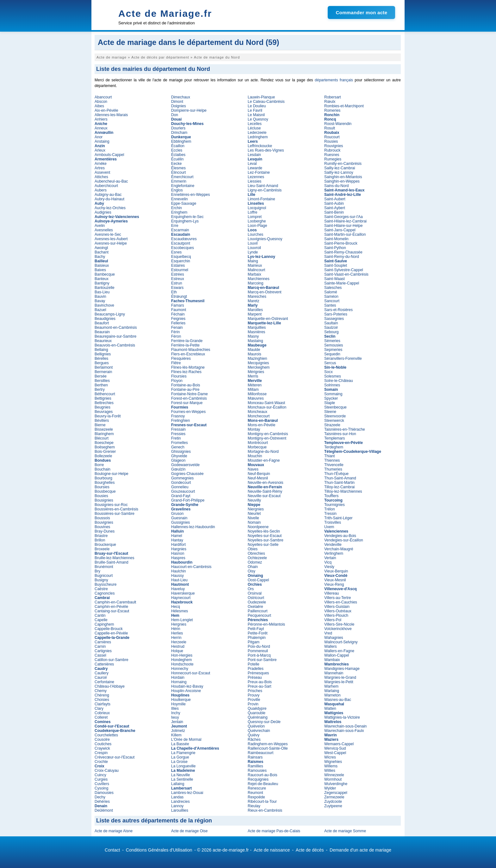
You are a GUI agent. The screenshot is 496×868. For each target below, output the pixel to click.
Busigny (101, 580)
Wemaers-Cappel (339, 744)
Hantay (177, 540)
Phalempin (257, 638)
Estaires (178, 265)
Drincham (179, 133)
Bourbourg (103, 478)
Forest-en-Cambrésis (189, 398)
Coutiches (103, 744)
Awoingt (101, 248)
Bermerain (103, 372)
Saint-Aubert (335, 199)
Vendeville (333, 545)
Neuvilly (254, 500)
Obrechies (256, 553)
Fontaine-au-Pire (185, 390)
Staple (330, 403)
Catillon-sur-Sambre (112, 660)
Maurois (254, 354)
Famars (178, 305)
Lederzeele (257, 133)
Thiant (329, 456)
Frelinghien (180, 421)
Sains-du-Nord (336, 186)
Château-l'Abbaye (110, 686)
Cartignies (103, 651)
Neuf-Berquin (259, 474)
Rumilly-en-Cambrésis (343, 164)
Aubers (101, 190)
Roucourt (332, 137)
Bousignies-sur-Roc (111, 505)
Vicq (328, 562)
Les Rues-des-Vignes (266, 150)
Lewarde (255, 168)
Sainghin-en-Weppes (342, 181)
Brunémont (104, 567)
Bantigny (102, 283)
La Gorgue (180, 757)
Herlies (177, 633)
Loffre (252, 212)
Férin (175, 332)
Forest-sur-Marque (187, 403)
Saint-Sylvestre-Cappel (344, 270)
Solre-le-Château (339, 381)
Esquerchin (181, 261)
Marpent (255, 314)
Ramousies (257, 771)
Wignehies (333, 762)
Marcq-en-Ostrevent (265, 292)
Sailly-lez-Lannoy (339, 172)
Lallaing (178, 784)
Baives (100, 270)
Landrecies (180, 802)
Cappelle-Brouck (109, 629)
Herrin (176, 638)
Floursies (179, 376)
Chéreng (102, 695)
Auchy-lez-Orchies (110, 208)
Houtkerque (181, 700)
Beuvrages (104, 412)
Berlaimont (104, 367)
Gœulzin (178, 469)
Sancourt (332, 301)
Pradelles (256, 669)
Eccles (177, 150)
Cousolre (102, 740)
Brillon (100, 540)
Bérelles (101, 359)
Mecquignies (258, 363)
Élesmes (178, 168)
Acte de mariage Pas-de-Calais (274, 831)
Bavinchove (104, 305)
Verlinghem (334, 553)
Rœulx (330, 102)
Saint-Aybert (335, 208)
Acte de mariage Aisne (114, 831)
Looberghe (257, 221)
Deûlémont (104, 810)
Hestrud (178, 646)
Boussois (102, 518)
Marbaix (254, 274)
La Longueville (183, 766)
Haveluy (178, 589)
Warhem (331, 686)
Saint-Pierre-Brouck (341, 243)
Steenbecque (335, 407)
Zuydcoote (333, 802)
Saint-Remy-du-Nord (342, 257)
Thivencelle (334, 465)
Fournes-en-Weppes (188, 412)
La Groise (179, 762)
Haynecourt (181, 598)
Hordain (178, 678)
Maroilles (255, 310)
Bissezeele (104, 429)
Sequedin (332, 354)
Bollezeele (103, 456)
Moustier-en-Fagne (264, 460)
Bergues (102, 363)
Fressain (178, 429)
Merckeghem (259, 367)
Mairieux (255, 265)
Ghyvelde (179, 456)
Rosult (330, 128)
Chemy (101, 691)
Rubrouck (332, 150)
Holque (177, 651)
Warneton (332, 695)
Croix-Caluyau (107, 771)
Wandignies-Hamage (342, 669)
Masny (253, 336)
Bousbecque (105, 491)
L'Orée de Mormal (186, 740)
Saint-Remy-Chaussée (343, 252)
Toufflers (331, 496)
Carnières (103, 642)
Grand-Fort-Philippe (188, 500)
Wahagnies (334, 638)
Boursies (102, 487)
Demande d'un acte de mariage (360, 850)
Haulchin (179, 571)
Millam (253, 390)
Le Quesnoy (258, 119)
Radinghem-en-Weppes (268, 744)
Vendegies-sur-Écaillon (344, 540)
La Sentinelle (182, 779)
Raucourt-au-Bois (262, 775)
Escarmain (180, 230)
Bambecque (105, 274)
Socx (329, 372)
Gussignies (180, 522)
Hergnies (179, 624)
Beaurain (102, 332)
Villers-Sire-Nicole (339, 624)
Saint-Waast (335, 279)
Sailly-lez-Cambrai (340, 168)
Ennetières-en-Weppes (191, 195)
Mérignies (256, 372)
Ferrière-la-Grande (187, 341)
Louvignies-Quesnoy (265, 239)
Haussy (177, 576)
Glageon (178, 460)
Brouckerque (105, 545)
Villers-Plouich (336, 615)
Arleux (100, 150)
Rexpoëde (256, 797)
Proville (254, 700)
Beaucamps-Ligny (110, 314)
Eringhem (179, 212)
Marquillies (257, 328)
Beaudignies (105, 319)
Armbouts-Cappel (109, 155)
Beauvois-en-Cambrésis (115, 345)
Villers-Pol (333, 620)
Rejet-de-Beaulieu (263, 784)
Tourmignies (335, 505)
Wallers (331, 646)
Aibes (99, 106)
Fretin (176, 438)
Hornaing (179, 682)
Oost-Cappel (258, 580)
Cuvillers (102, 784)
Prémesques (258, 673)
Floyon (177, 381)
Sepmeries (333, 350)
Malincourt (256, 270)
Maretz (254, 301)
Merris (253, 376)
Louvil (253, 243)
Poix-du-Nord (259, 646)
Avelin (100, 226)
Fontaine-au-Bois (186, 385)
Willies (330, 771)
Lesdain (254, 155)
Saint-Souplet (336, 265)
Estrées (178, 274)
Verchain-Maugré (339, 549)
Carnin (100, 646)
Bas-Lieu (102, 292)
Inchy (176, 713)
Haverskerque (183, 593)
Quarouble (257, 713)
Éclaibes (178, 155)
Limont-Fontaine (261, 199)
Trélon (330, 509)
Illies (175, 709)
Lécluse (254, 128)
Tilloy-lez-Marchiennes (343, 491)
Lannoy (177, 806)
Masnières (256, 332)
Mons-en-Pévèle (261, 425)
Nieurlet (254, 514)
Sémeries (332, 341)
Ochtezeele (257, 558)
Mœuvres (256, 398)
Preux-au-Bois (260, 682)
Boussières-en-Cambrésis (116, 509)
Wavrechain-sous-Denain (345, 726)
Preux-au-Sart (260, 686)
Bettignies (103, 398)
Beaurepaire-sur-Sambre (115, 336)
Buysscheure (105, 584)
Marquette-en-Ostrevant (268, 319)
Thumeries (333, 469)
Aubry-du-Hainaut (109, 199)
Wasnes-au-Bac (338, 700)
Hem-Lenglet (182, 620)
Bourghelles (105, 483)
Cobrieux (102, 713)
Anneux (101, 128)
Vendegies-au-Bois (340, 536)
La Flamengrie (183, 753)
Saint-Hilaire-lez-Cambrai (345, 221)
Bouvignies (104, 522)
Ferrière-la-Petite (185, 345)
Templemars (335, 438)
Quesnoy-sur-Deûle (264, 722)
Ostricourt (256, 598)
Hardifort (178, 545)
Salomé (331, 292)
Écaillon (178, 146)
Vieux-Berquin (336, 571)
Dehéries (102, 802)
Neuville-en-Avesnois (266, 483)
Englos (177, 190)
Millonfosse (257, 394)
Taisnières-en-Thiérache (345, 429)
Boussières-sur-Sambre (115, 514)
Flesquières (181, 359)
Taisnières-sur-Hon (340, 434)
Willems (331, 766)
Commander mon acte (361, 12)
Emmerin (179, 181)
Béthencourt (105, 394)
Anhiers (101, 119)
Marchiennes (259, 279)
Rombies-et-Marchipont (344, 106)
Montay (254, 429)
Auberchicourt (106, 186)
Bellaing (101, 350)
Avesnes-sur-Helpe (111, 243)
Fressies (178, 434)
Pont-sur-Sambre (262, 660)
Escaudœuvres (184, 239)
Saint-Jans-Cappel (340, 230)
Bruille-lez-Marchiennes (114, 558)
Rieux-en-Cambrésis (265, 810)
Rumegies (333, 159)
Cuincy (100, 775)
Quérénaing (258, 717)
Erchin (177, 208)
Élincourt (179, 172)
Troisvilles (333, 522)
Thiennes (332, 460)
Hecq (176, 607)
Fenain (177, 328)
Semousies (334, 345)
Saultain (331, 323)
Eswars (177, 288)
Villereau (332, 593)
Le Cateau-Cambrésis (266, 102)
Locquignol (257, 208)
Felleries (178, 323)
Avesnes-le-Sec (108, 234)
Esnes (176, 252)
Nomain (254, 522)
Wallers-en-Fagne (339, 651)
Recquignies (258, 779)
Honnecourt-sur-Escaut (191, 673)
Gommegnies (182, 478)
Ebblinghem (181, 141)
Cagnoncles (105, 593)
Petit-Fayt (256, 629)
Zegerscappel (336, 793)
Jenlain (177, 722)
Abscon (101, 102)
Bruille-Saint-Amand (112, 562)
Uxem (329, 527)
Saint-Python (335, 248)
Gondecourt (181, 483)
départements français (334, 80)
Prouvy (254, 695)
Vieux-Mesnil (335, 580)
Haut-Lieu (179, 580)
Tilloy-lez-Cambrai (339, 487)
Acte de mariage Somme (345, 831)
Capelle (101, 620)
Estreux (178, 279)
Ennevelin (180, 199)
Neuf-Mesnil (258, 478)
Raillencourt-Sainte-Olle (268, 748)
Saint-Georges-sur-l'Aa (344, 217)
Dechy (100, 797)
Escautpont (181, 243)
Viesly (329, 567)
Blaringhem (104, 434)
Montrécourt (258, 443)
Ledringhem (258, 137)
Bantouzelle (105, 288)
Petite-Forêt (258, 633)
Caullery (102, 673)
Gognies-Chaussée (187, 474)
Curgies (101, 779)
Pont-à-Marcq (259, 655)
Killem (176, 735)
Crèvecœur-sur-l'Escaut (115, 757)
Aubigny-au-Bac (108, 195)
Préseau (255, 678)
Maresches (257, 297)
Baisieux (102, 265)
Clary (99, 709)
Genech (178, 447)
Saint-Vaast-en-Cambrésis (346, 274)
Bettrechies (104, 403)
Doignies (179, 106)
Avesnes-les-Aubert (111, 239)
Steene (330, 412)
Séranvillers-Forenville (343, 359)
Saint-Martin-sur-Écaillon (345, 234)
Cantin (100, 615)
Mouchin (255, 456)
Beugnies (102, 407)
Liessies (254, 181)
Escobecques (183, 248)
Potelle (254, 664)
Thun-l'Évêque (336, 474)
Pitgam (254, 642)
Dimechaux (181, 97)
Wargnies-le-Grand (340, 678)
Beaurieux (103, 341)
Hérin (176, 629)
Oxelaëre (255, 607)
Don (175, 115)
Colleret (101, 717)
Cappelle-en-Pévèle (111, 633)
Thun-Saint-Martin (339, 483)
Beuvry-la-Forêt (108, 416)
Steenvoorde (335, 416)
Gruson (177, 514)
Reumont (255, 793)
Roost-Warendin (338, 124)
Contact (112, 850)
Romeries (332, 110)
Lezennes (256, 177)
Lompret (255, 217)
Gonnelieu (180, 487)
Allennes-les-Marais (111, 115)
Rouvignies (334, 146)
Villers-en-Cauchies (341, 602)
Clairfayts (102, 704)
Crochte (101, 762)
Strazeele (332, 425)
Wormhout (333, 779)
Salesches (333, 288)
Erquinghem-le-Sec (187, 217)
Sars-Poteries (336, 314)
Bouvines (102, 527)
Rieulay (254, 806)
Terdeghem (334, 447)
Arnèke (101, 164)
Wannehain (334, 673)
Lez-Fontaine (259, 172)
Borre (99, 465)
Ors (251, 589)
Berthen (101, 385)
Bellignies (103, 354)
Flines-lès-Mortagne (188, 367)
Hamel (177, 536)
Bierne (100, 425)
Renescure (257, 788)
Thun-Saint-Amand (340, 478)
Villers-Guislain (337, 607)
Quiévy (254, 735)
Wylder (330, 788)
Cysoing (101, 788)
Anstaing (102, 141)
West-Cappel (335, 753)
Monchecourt (259, 416)
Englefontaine (183, 186)
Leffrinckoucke (260, 146)
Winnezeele (334, 775)
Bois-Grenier (105, 452)
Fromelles (180, 443)
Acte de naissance (272, 850)
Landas (177, 797)
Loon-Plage (257, 226)
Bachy (100, 257)
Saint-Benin (334, 212)
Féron (176, 336)
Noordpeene (258, 527)
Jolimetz (178, 731)
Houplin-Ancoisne (186, 691)
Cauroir (101, 678)
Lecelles (255, 124)
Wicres (330, 757)
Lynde (253, 252)
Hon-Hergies (182, 655)
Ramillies (255, 766)
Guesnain (179, 518)
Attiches (101, 177)
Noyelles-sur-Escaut (265, 536)
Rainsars (255, 757)
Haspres (178, 558)
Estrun (177, 283)
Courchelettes (106, 735)
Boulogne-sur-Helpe (112, 474)
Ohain (253, 567)
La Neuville (180, 775)
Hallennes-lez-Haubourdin (193, 527)
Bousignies (104, 500)
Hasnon (178, 553)
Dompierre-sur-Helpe (189, 110)
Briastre (101, 536)
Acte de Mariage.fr (165, 13)
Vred (328, 633)
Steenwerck (334, 421)
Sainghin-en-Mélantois (343, 177)
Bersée (101, 376)
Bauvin (100, 297)
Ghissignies (181, 452)
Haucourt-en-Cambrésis (191, 567)
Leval (252, 164)
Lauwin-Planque (261, 97)
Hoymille (178, 704)
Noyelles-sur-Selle (263, 545)
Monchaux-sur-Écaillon (267, 407)
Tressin (330, 514)
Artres (100, 168)
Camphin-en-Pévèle (111, 607)
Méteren (255, 385)
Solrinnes (332, 385)
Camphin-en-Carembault (115, 602)
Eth (174, 292)
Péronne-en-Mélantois (266, 624)
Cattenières (104, 664)
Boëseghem (105, 447)
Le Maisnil (256, 115)
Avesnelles (104, 230)
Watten (330, 709)
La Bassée (180, 744)
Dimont (177, 102)
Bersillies (102, 381)
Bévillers (102, 421)
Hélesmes (180, 611)
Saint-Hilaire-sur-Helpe (343, 226)
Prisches (255, 691)
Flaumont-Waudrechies (191, 350)
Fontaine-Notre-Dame (189, 394)
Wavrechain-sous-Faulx (344, 731)
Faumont (179, 310)
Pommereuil (258, 651)
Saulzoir (331, 328)
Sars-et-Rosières (338, 310)
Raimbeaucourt (260, 753)
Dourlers (178, 128)
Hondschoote (182, 664)
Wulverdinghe (336, 784)
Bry (97, 571)
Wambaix (332, 660)
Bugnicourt (104, 576)
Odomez (255, 562)
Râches (254, 740)
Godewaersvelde (185, 465)
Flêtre (176, 363)
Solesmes (333, 376)
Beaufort (102, 323)
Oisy (251, 571)
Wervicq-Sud (335, 748)
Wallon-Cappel (337, 655)
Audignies (103, 212)
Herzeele (179, 642)
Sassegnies (334, 319)
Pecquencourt (259, 615)
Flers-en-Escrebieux (188, 354)
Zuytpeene (333, 806)
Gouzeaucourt (183, 491)
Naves (253, 469)
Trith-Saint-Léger (338, 518)
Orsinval (255, 593)
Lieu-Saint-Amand (263, 186)
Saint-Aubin (334, 203)
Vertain (330, 558)
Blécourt (102, 438)
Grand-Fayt (181, 496)
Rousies (331, 141)
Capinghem (104, 624)
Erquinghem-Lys (185, 221)
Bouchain (102, 469)
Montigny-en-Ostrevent (267, 438)
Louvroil (254, 248)
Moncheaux (257, 412)
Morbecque (257, 447)
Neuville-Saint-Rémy (265, 491)
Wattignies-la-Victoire (342, 717)
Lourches (255, 234)
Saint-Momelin (336, 239)
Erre (175, 226)
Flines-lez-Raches (186, 372)
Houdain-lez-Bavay (187, 686)
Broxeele (102, 549)
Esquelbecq (181, 257)
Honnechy (180, 669)
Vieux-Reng (334, 584)
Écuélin (177, 159)
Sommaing (333, 394)
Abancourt (103, 97)
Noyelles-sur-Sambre (266, 540)
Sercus (330, 363)
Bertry (100, 390)
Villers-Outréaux (338, 611)
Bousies (101, 496)
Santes (330, 305)
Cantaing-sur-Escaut (112, 611)
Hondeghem (181, 660)
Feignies (178, 319)
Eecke (176, 164)
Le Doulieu (257, 106)
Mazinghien (257, 359)
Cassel (100, 655)
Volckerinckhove (338, 629)
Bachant (102, 252)
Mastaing (255, 341)
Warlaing (332, 691)
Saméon (331, 297)
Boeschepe (104, 443)
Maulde (254, 350)
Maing (253, 261)
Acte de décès (310, 850)
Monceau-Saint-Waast (266, 403)
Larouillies (180, 810)
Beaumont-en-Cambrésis (116, 328)
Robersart (333, 97)
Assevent (102, 172)
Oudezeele (257, 602)
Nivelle (253, 518)
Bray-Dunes (105, 531)
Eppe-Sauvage (184, 203)
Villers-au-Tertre (338, 598)
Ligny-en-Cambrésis (265, 190)
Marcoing (255, 283)
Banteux (102, 279)
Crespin (101, 753)
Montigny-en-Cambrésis (268, 434)
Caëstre (101, 589)
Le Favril (255, 110)
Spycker (331, 398)
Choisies (102, 700)
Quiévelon (256, 726)
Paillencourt (258, 611)
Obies (253, 549)
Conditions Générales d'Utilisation (159, 850)
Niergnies (256, 509)
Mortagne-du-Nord (263, 452)
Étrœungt (179, 297)
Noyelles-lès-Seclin (264, 531)
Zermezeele (334, 797)
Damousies (104, 793)
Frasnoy (178, 416)
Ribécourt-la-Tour (262, 802)
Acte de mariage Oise (189, 831)
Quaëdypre (257, 709)
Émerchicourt (182, 177)
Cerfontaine (104, 682)
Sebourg (331, 332)
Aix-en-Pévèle (106, 110)
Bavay (100, 301)
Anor (99, 137)
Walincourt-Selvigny (341, 642)
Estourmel (180, 270)
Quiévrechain (259, 731)
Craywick (102, 748)
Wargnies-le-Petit (339, 682)
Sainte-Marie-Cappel (342, 283)
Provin (253, 704)
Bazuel (100, 310)
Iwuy (175, 717)
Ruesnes (332, 155)
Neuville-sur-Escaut (264, 496)
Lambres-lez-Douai (187, 793)
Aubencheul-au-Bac (111, 181)
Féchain (178, 314)
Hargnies (179, 549)
